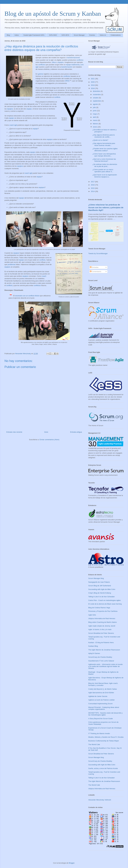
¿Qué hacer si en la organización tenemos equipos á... (105, 176)
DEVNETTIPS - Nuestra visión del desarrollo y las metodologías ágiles (105, 714)
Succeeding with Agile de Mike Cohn (102, 589)
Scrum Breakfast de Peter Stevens (101, 633)
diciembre (97, 91)
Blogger (72, 863)
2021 (93, 79)
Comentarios (96, 272)
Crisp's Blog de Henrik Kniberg (100, 593)
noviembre (97, 95)
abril (95, 117)
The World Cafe (94, 744)
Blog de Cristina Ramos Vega (99, 608)
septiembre (97, 101)
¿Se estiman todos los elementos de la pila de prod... (105, 165)
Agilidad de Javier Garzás (98, 696)
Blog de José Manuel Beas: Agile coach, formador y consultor (103, 684)
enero (95, 127)
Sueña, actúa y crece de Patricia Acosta (103, 768)
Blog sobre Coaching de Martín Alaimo (103, 622)
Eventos (92, 35)
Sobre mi (103, 35)
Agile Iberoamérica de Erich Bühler (101, 693)
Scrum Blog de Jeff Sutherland (100, 586)
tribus (54, 62)
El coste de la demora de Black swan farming (105, 604)
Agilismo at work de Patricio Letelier (102, 700)
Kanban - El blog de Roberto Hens (101, 643)
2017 (93, 182)
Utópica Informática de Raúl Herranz (102, 618)
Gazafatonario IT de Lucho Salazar (101, 661)
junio (95, 111)
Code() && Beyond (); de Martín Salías (103, 689)
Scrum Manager (79, 35)
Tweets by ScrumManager (98, 253)
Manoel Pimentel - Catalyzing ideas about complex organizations (104, 708)
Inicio (46, 432)
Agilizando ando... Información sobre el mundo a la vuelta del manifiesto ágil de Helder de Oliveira (105, 666)
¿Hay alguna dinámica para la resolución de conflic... (103, 136)
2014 (93, 191)
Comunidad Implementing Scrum (100, 704)
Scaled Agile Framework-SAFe (34, 35)
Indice (17, 35)
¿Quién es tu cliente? (100, 140)
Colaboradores (116, 35)
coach (44, 276)
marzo (95, 120)
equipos (61, 62)
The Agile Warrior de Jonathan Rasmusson (104, 650)
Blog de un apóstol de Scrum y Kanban (53, 14)
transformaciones (73, 58)
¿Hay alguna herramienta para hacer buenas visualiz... (104, 144)
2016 (93, 185)
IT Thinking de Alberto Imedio (99, 733)
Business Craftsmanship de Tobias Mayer (104, 741)
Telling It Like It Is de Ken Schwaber (102, 597)
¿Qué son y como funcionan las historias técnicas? (104, 160)
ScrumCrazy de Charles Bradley (100, 657)
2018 (93, 88)
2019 (93, 85)
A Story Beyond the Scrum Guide (101, 719)
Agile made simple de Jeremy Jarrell (102, 626)
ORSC (67, 81)
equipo (29, 109)
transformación (67, 67)
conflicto (57, 97)
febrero (96, 124)
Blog (8, 35)
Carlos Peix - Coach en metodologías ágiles (105, 600)
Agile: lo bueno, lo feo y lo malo (100, 629)
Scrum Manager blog (96, 578)
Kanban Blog (93, 646)
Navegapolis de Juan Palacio (99, 582)
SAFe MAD (53, 35)
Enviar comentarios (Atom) (49, 440)
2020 (93, 82)
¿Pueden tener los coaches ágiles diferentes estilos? (105, 150)
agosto (96, 104)
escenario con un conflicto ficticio (27, 296)
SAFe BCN (65, 35)
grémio (41, 74)
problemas (12, 264)
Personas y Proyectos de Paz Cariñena (103, 611)
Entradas (94, 267)
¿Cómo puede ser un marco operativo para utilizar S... (103, 171)
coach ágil (13, 125)
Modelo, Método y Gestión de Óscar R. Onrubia (106, 737)
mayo (95, 114)
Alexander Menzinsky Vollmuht (100, 800)
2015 (93, 188)
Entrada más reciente (14, 432)
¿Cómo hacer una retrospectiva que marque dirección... (104, 155)
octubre (96, 98)
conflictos (80, 60)
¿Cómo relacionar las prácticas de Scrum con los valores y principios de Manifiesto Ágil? (106, 207)
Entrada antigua (76, 432)
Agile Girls (92, 615)
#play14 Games (94, 653)
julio (95, 107)
